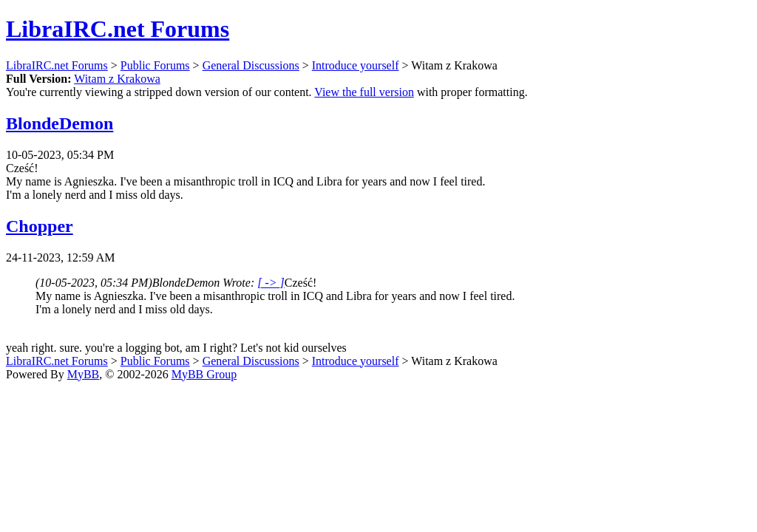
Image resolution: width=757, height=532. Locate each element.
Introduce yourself (356, 65)
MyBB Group (204, 374)
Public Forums (155, 65)
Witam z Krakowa (117, 79)
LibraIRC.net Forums (118, 29)
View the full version (364, 92)
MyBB (84, 374)
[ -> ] (271, 283)
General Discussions (251, 65)
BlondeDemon (60, 123)
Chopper (40, 226)
